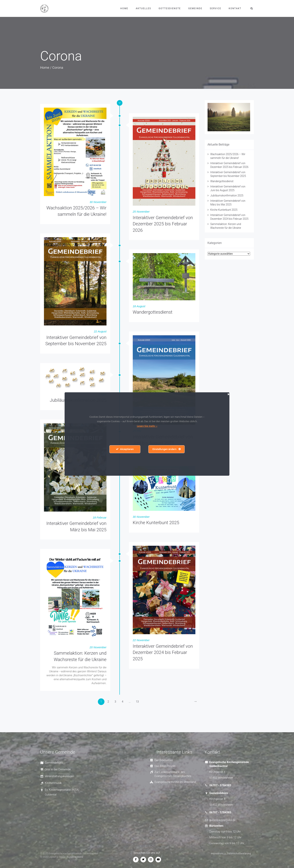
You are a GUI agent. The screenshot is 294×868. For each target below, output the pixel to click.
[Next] (195, 702)
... (130, 702)
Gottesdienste (170, 8)
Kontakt (235, 8)
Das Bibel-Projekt (165, 766)
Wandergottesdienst (153, 312)
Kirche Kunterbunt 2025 (156, 523)
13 (137, 702)
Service (216, 8)
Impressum (217, 853)
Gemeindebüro (54, 763)
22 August (100, 331)
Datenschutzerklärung (239, 853)
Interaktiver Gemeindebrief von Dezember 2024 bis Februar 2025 (163, 653)
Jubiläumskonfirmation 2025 (227, 195)
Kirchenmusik (53, 783)
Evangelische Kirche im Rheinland (175, 782)
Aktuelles (143, 8)
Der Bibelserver (164, 760)
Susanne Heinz (75, 857)
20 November (98, 647)
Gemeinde (195, 8)
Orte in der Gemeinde (58, 769)
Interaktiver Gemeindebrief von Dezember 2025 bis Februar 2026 (163, 224)
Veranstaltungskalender (59, 776)
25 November (141, 212)
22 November (141, 640)
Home (124, 8)
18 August (139, 306)
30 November (98, 202)
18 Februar (99, 517)
